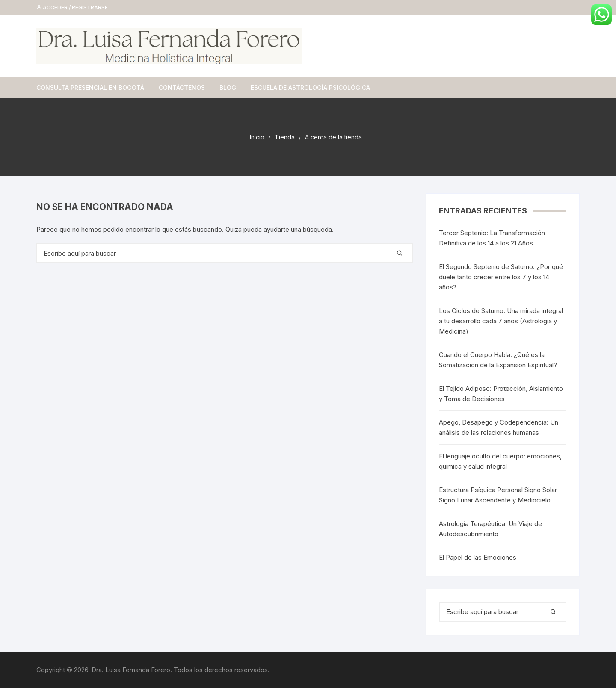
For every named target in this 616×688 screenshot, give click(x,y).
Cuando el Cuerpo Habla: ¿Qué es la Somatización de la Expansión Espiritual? (498, 360)
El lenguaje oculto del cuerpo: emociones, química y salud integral (500, 461)
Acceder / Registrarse (72, 7)
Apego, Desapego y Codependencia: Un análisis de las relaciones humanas (499, 427)
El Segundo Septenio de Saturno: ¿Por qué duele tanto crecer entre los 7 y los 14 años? (501, 277)
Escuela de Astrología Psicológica (310, 87)
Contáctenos (182, 87)
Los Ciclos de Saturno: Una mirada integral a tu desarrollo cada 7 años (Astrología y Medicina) (501, 321)
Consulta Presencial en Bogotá (90, 87)
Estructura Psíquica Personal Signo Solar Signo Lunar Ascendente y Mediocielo (498, 495)
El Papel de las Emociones (478, 557)
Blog (228, 87)
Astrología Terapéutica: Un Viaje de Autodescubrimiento (490, 529)
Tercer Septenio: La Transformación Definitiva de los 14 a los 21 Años (492, 238)
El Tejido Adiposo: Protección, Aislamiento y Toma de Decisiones (501, 394)
